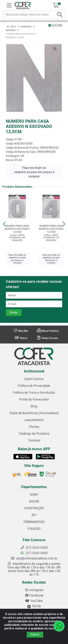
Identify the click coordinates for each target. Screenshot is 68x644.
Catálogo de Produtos (34, 434)
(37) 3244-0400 (34, 553)
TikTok (34, 606)
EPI (34, 515)
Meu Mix (21, 331)
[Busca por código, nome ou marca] (30, 14)
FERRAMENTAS (34, 522)
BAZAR (34, 501)
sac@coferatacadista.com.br (34, 558)
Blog (34, 406)
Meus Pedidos (48, 331)
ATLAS (18, 160)
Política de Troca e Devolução (34, 393)
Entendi (35, 634)
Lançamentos (34, 420)
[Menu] (9, 5)
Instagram (34, 590)
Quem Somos (34, 379)
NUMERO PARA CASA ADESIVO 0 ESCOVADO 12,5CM (17, 229)
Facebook (34, 595)
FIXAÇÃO (34, 529)
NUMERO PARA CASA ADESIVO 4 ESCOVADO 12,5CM (51, 229)
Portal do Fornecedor (34, 399)
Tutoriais (34, 440)
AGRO (34, 495)
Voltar (55, 25)
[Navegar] (4, 224)
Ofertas (34, 427)
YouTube (34, 601)
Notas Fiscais (47, 338)
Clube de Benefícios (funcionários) (34, 413)
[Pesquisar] (60, 14)
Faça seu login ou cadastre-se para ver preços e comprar (34, 172)
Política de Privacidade (34, 386)
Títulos (21, 338)
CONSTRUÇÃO (34, 508)
